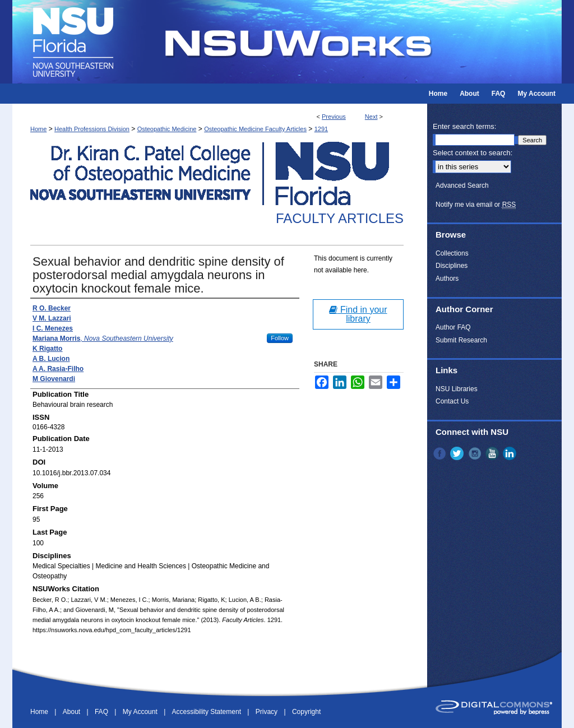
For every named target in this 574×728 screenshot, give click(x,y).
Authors (447, 279)
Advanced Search (462, 186)
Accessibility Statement (208, 712)
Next (371, 117)
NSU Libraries (457, 389)
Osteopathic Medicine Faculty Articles (255, 129)
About (73, 712)
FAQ (102, 712)
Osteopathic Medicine (167, 129)
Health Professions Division (92, 129)
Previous (334, 117)
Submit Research (461, 340)
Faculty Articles (340, 218)
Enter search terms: (464, 126)
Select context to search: (473, 153)
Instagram (476, 453)
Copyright (306, 712)
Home (38, 129)
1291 (321, 129)
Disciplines (452, 266)
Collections (452, 253)
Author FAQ (453, 327)
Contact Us (452, 401)
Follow (280, 338)
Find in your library (358, 314)
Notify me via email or (476, 205)
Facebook (441, 453)
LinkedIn (511, 453)
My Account (141, 712)
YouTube (493, 453)
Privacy (268, 712)
